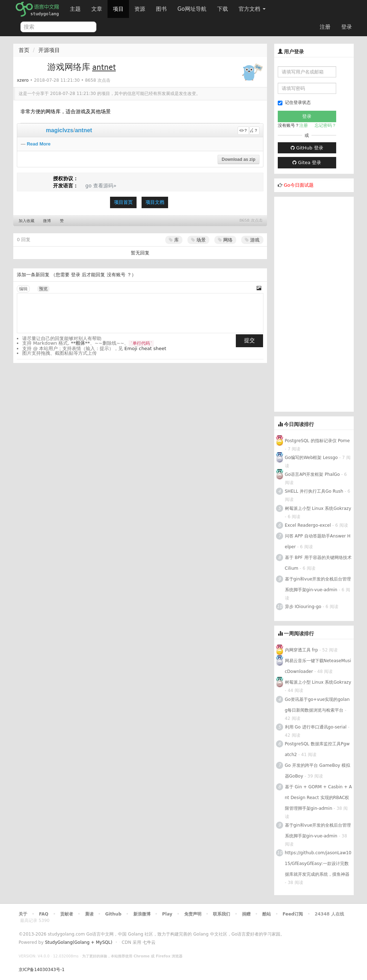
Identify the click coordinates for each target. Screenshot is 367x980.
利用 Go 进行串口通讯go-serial (316, 727)
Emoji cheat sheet (145, 348)
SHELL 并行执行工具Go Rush (314, 491)
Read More (39, 144)
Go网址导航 (193, 7)
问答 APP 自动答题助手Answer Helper (318, 541)
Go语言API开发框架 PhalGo (313, 474)
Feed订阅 (293, 914)
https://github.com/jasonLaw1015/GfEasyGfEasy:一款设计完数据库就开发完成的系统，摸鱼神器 (318, 864)
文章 (97, 9)
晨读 (89, 914)
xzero (23, 80)
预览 (43, 289)
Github (113, 914)
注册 (325, 27)
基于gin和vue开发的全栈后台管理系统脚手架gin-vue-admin (318, 584)
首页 (24, 50)
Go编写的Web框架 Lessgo (311, 458)
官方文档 (252, 9)
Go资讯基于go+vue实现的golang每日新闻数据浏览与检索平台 (317, 705)
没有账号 (116, 275)
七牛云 (149, 942)
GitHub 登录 (307, 148)
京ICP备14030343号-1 (42, 970)
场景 (198, 240)
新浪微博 (142, 914)
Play (167, 914)
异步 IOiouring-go (303, 607)
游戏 (252, 240)
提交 (249, 340)
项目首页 (123, 202)
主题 (75, 9)
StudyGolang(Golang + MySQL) (78, 942)
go (88, 186)
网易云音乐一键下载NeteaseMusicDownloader (318, 666)
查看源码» (105, 186)
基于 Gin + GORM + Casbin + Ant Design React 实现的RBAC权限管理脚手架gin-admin (318, 798)
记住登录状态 (294, 103)
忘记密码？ (325, 125)
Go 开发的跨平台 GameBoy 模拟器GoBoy (318, 771)
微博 (47, 221)
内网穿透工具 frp (302, 650)
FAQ (44, 914)
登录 (347, 27)
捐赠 (246, 914)
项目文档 (155, 202)
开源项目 (49, 50)
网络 (225, 240)
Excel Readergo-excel (308, 525)
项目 (118, 9)
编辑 (23, 289)
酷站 (267, 914)
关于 (23, 914)
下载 (223, 9)
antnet (84, 130)
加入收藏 (27, 221)
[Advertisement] (314, 304)
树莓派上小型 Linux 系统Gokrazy (318, 508)
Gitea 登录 (307, 162)
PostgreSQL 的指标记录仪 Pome (317, 441)
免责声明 (193, 914)
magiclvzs (59, 130)
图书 (161, 9)
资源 (140, 9)
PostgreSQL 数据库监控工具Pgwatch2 (317, 749)
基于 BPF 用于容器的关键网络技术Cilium (318, 563)
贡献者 (67, 914)
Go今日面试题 (299, 185)
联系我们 (221, 914)
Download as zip (238, 159)
